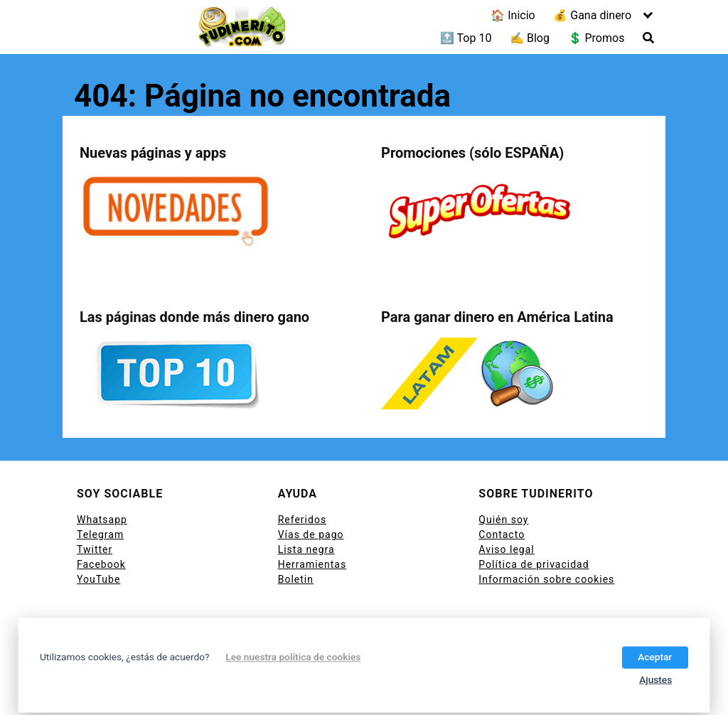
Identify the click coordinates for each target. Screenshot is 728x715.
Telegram (100, 534)
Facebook (101, 564)
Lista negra (306, 549)
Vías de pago (311, 534)
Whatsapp (102, 520)
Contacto (502, 534)
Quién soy (503, 520)
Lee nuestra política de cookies (293, 657)
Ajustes (655, 679)
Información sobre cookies (546, 579)
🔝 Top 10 (466, 38)
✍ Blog (530, 38)
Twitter (95, 549)
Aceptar (655, 657)
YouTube (98, 579)
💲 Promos (596, 38)
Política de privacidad (534, 564)
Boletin (296, 579)
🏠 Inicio (513, 15)
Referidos (302, 520)
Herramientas (312, 564)
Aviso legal (506, 549)
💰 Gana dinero (592, 15)
